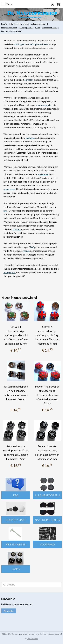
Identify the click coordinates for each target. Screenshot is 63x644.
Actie (37, 28)
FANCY (16, 569)
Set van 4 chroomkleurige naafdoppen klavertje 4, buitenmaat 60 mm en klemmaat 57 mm (16, 335)
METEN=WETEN (16, 544)
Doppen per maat (9, 28)
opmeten (29, 80)
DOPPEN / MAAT (16, 520)
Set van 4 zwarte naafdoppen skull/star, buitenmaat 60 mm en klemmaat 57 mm (16, 453)
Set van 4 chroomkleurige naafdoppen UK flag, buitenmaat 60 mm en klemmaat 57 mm (47, 335)
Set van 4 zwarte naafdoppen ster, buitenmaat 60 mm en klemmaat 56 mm (47, 453)
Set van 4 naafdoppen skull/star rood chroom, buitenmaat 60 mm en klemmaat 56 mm (47, 395)
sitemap (31, 634)
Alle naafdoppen (39, 24)
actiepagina (10, 272)
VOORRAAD (47, 544)
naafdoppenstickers (38, 44)
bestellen (30, 138)
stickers (17, 229)
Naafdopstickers (50, 28)
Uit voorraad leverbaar (11, 31)
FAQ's (4, 24)
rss (36, 634)
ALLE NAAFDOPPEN (47, 495)
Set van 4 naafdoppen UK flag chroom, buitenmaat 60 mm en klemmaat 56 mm (16, 393)
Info (11, 24)
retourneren (9, 189)
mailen (27, 251)
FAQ (33, 247)
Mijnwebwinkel (33, 639)
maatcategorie (44, 105)
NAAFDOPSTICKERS (47, 520)
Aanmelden (9, 611)
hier (5, 211)
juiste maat (43, 174)
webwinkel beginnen (46, 634)
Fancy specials (26, 28)
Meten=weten (22, 24)
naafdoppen (19, 44)
